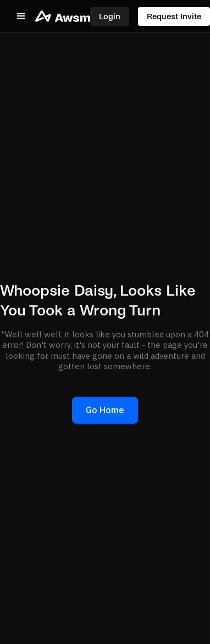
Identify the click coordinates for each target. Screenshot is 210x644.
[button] (21, 16)
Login (110, 16)
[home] (63, 16)
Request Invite (174, 16)
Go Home (105, 410)
